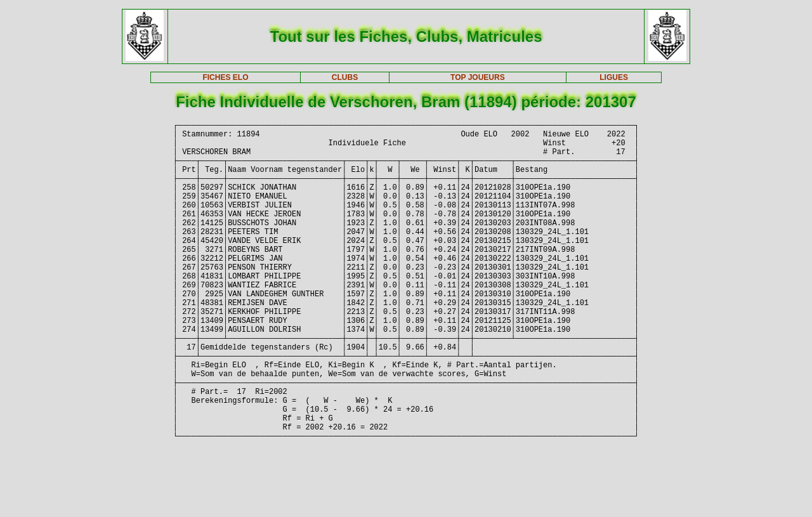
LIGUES (614, 77)
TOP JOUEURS (478, 77)
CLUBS (345, 77)
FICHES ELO (225, 77)
